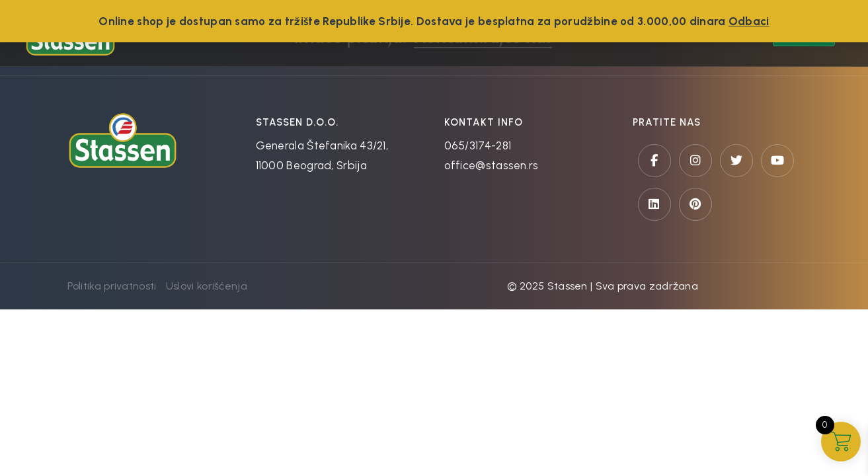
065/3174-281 (478, 145)
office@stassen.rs (492, 165)
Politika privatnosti (112, 286)
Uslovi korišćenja (207, 286)
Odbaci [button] (749, 21)
